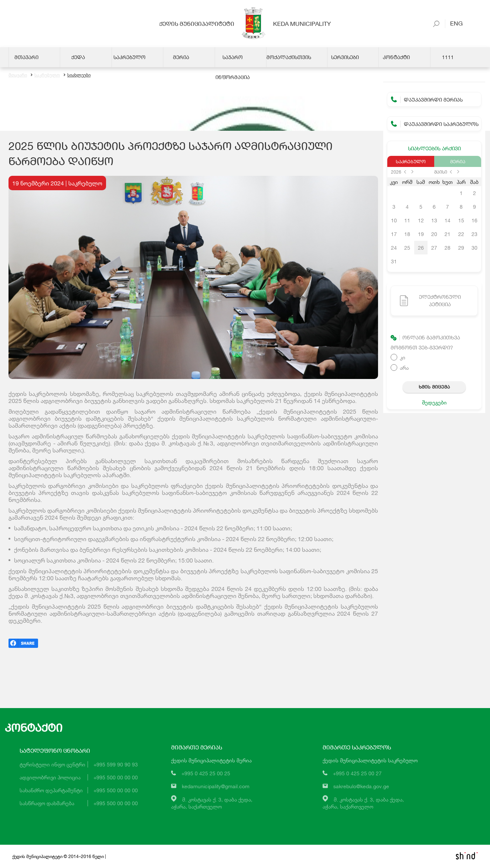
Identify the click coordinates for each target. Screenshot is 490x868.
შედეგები (434, 402)
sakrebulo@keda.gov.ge (361, 786)
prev (405, 172)
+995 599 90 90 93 (116, 764)
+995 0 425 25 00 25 (206, 773)
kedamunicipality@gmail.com (216, 786)
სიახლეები (77, 75)
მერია (458, 161)
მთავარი (18, 75)
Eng (454, 23)
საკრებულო (45, 75)
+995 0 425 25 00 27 (357, 773)
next (412, 172)
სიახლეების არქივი (434, 148)
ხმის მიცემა (434, 387)
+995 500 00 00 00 (116, 777)
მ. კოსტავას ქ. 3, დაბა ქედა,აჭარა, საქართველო (212, 803)
